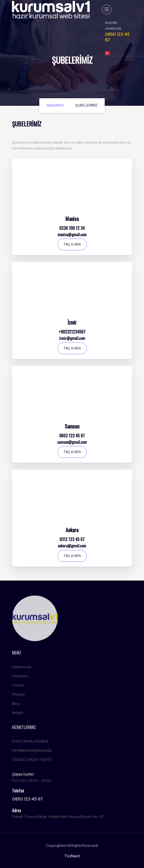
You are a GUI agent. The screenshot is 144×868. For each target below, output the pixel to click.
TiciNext (72, 858)
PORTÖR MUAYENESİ (30, 743)
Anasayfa (55, 106)
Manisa (72, 219)
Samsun (72, 426)
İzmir (72, 322)
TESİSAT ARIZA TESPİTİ (32, 761)
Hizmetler (20, 677)
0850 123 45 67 (27, 800)
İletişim (18, 714)
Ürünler (18, 686)
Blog (16, 705)
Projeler (18, 696)
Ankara (72, 530)
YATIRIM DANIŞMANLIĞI (32, 752)
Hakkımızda (22, 668)
